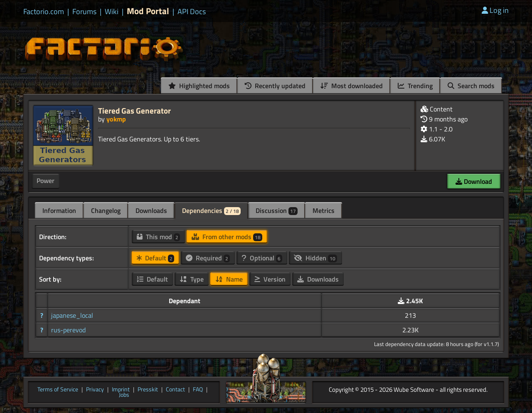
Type (192, 279)
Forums (84, 12)
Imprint (121, 390)
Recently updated (275, 86)
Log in (495, 10)
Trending (415, 86)
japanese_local (72, 315)
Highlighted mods (199, 86)
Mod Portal (148, 11)
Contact (175, 390)
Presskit (148, 390)
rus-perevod (68, 330)
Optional (262, 258)
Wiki (112, 12)
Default (155, 258)
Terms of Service (58, 390)
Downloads (151, 210)
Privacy (95, 390)
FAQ (198, 390)
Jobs (124, 395)
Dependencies (211, 210)
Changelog (106, 210)
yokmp (116, 119)
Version (270, 279)
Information (59, 210)
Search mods (471, 86)
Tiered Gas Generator (134, 110)
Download (474, 181)
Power (46, 181)
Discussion (277, 210)
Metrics (324, 210)
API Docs (192, 12)
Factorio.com (44, 12)
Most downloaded (352, 86)
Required (208, 258)
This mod (158, 237)
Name (229, 279)
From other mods (227, 237)
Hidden (315, 258)
